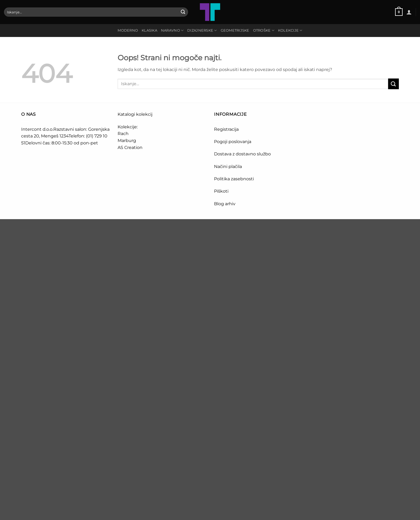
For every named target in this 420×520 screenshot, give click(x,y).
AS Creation (130, 147)
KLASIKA (149, 30)
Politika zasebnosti (234, 179)
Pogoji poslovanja (233, 142)
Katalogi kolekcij (135, 114)
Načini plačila (228, 167)
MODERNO (128, 30)
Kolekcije (290, 30)
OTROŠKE (264, 30)
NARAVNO (172, 30)
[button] (399, 12)
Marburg (127, 141)
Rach (123, 134)
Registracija (226, 129)
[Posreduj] (183, 12)
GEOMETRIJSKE (235, 30)
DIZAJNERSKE (202, 30)
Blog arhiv (225, 204)
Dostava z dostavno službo (242, 154)
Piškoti (221, 191)
